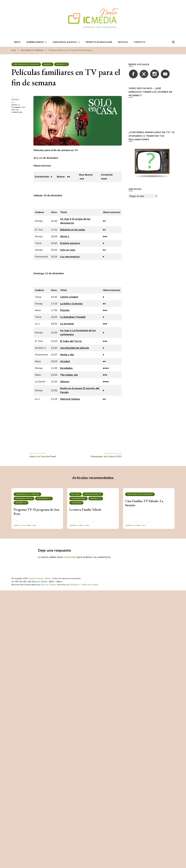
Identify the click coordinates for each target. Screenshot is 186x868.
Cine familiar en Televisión (26, 64)
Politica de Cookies (90, 585)
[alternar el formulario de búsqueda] (173, 42)
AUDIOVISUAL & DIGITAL (65, 42)
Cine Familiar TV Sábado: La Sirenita (144, 503)
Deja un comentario (20, 111)
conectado (70, 557)
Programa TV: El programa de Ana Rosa (36, 512)
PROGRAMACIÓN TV (24, 498)
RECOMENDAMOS (78, 498)
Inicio (17, 42)
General (48, 64)
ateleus (15, 100)
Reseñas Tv (62, 64)
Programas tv (44, 498)
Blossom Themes (48, 585)
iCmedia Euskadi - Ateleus (39, 578)
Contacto (139, 42)
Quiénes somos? (35, 42)
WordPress (75, 585)
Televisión (76, 503)
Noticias (123, 42)
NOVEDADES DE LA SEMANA (27, 494)
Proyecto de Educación (99, 42)
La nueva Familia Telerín (85, 509)
